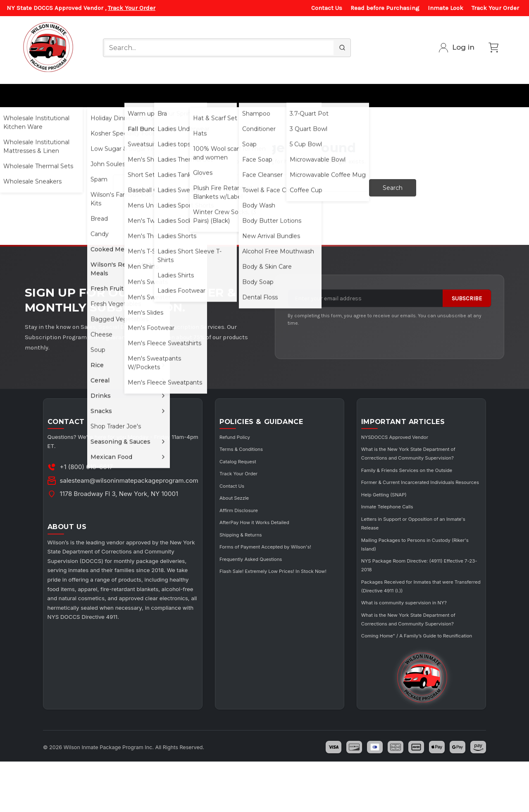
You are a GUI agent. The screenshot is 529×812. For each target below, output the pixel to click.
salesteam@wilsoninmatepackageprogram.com (133, 482)
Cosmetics (260, 95)
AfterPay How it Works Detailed (275, 523)
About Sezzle (250, 499)
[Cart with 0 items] (493, 48)
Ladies (169, 95)
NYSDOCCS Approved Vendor (411, 438)
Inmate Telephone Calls (402, 533)
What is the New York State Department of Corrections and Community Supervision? (412, 459)
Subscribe (467, 294)
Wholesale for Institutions (41, 95)
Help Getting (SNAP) (398, 521)
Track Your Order (132, 8)
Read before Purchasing (385, 8)
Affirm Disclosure (256, 511)
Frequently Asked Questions (271, 568)
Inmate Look (446, 8)
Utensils (304, 95)
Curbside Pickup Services (353, 95)
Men (137, 95)
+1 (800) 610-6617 (91, 468)
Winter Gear (212, 95)
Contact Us (327, 8)
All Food (103, 95)
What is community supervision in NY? (422, 629)
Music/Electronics (433, 95)
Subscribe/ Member (484, 95)
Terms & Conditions (259, 450)
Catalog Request (255, 462)
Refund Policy (251, 438)
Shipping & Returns (258, 535)
